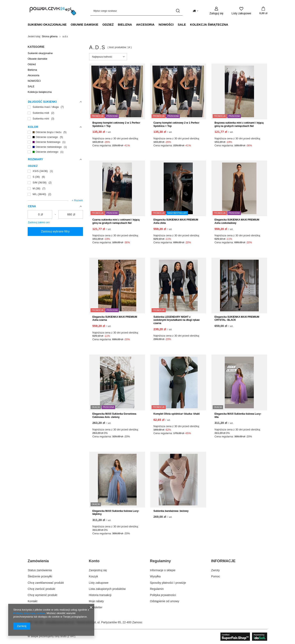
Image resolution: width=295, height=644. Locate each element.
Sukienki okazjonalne (47, 24)
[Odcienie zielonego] (55, 152)
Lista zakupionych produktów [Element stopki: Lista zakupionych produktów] (107, 589)
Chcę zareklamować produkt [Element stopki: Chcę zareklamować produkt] (46, 583)
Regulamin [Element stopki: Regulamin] (157, 589)
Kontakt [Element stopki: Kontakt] (32, 601)
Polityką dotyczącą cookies (29, 613)
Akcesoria (145, 24)
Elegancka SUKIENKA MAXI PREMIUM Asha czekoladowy (237, 221)
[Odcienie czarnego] (55, 137)
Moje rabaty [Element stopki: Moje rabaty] (96, 601)
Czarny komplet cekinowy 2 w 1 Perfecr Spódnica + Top (176, 124)
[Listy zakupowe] (241, 11)
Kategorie (36, 47)
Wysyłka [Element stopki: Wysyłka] (155, 576)
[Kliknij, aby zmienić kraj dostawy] (196, 11)
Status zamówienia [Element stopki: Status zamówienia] (40, 570)
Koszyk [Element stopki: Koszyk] (94, 576)
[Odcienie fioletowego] (55, 142)
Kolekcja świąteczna (209, 24)
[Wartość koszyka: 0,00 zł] (263, 11)
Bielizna (125, 24)
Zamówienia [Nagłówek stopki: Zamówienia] (38, 561)
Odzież (108, 24)
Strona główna (50, 36)
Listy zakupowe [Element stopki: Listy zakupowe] (99, 583)
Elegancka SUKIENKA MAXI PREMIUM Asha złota (176, 221)
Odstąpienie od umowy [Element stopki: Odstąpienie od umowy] (165, 601)
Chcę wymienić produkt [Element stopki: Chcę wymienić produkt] (43, 595)
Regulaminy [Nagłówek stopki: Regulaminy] (160, 561)
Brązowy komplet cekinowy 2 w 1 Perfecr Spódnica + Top (116, 124)
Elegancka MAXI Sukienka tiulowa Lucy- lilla (238, 415)
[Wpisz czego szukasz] (136, 11)
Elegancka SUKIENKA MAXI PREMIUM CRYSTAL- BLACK (237, 319)
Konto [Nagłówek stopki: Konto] (94, 561)
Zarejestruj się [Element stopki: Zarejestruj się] (98, 570)
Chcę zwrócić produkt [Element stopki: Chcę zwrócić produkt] (41, 589)
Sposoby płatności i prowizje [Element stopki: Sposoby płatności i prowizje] (168, 583)
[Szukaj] (178, 11)
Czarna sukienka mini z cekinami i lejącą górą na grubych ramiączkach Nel (116, 221)
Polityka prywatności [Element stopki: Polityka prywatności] (163, 595)
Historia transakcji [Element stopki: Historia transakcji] (100, 595)
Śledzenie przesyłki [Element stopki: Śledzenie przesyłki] (40, 576)
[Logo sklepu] (53, 11)
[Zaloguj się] (217, 11)
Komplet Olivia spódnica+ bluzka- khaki (177, 414)
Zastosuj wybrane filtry (55, 231)
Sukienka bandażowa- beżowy (171, 511)
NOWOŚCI (166, 24)
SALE (182, 24)
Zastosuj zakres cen (39, 222)
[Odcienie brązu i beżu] (55, 132)
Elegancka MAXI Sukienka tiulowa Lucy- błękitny (116, 513)
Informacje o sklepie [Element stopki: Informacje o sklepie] (163, 570)
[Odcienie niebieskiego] (55, 147)
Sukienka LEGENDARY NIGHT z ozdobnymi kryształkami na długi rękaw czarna (176, 320)
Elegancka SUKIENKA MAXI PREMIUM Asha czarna (115, 319)
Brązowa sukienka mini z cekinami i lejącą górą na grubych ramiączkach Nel (239, 124)
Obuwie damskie (85, 24)
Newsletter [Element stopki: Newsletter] (96, 607)
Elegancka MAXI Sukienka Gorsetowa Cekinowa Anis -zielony (114, 415)
